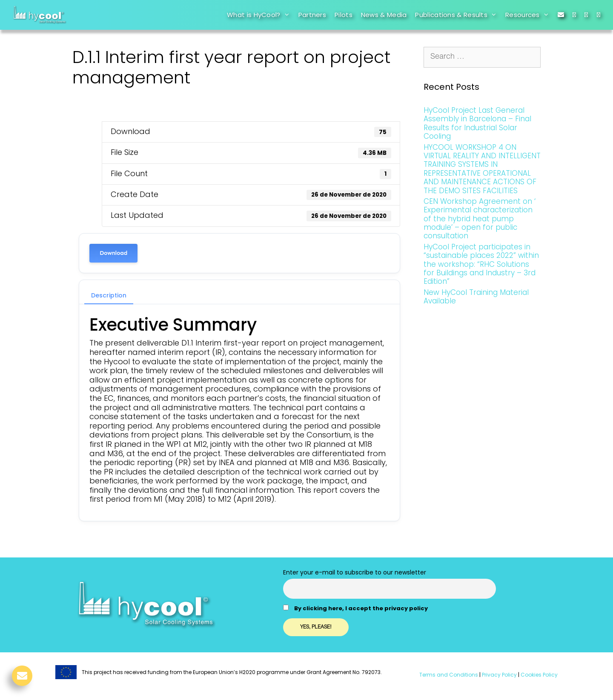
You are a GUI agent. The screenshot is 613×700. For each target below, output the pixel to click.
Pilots (344, 15)
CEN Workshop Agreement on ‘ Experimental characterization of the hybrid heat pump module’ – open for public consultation (480, 219)
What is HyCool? (261, 15)
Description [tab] (109, 295)
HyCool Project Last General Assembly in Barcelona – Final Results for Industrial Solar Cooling (477, 123)
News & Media (384, 15)
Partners (312, 15)
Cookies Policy (539, 675)
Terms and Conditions (449, 675)
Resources (529, 15)
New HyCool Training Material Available (476, 297)
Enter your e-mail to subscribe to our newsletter (355, 572)
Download (113, 253)
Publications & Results (458, 15)
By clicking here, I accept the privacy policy (361, 608)
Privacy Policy (499, 675)
